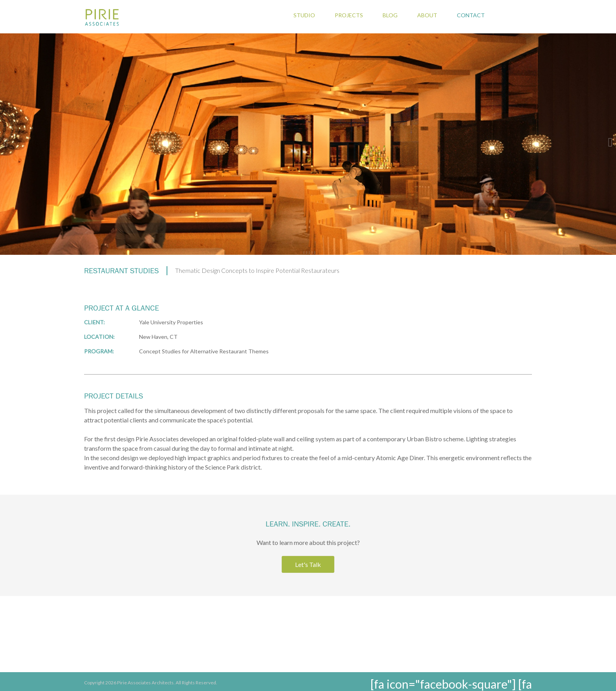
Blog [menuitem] (390, 15)
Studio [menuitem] (304, 15)
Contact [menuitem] (471, 15)
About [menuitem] (427, 15)
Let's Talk (308, 564)
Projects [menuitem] (349, 15)
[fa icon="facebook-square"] (443, 684)
